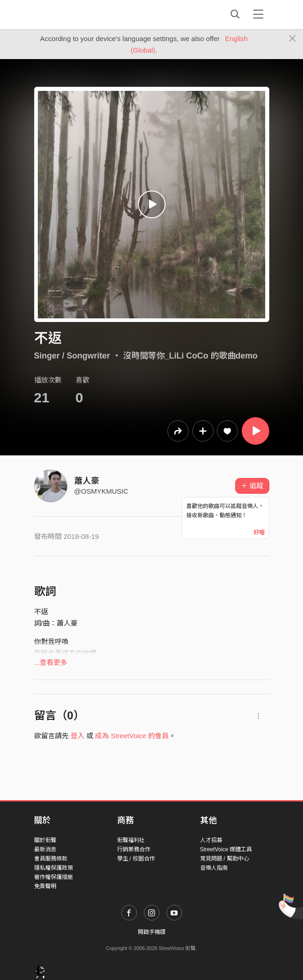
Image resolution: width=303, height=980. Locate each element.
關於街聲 (45, 840)
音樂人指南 (214, 868)
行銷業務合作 (134, 849)
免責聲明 (45, 886)
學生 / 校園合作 (136, 859)
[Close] (293, 39)
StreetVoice (72, 14)
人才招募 (211, 840)
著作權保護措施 (53, 877)
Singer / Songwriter (72, 356)
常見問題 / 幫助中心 (225, 859)
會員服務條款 (51, 859)
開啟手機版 (152, 932)
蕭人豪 (87, 481)
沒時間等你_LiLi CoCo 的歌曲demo (190, 356)
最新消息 (45, 849)
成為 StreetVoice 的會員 (132, 736)
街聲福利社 (131, 840)
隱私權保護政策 (53, 868)
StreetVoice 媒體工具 (226, 849)
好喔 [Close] (259, 532)
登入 (77, 736)
